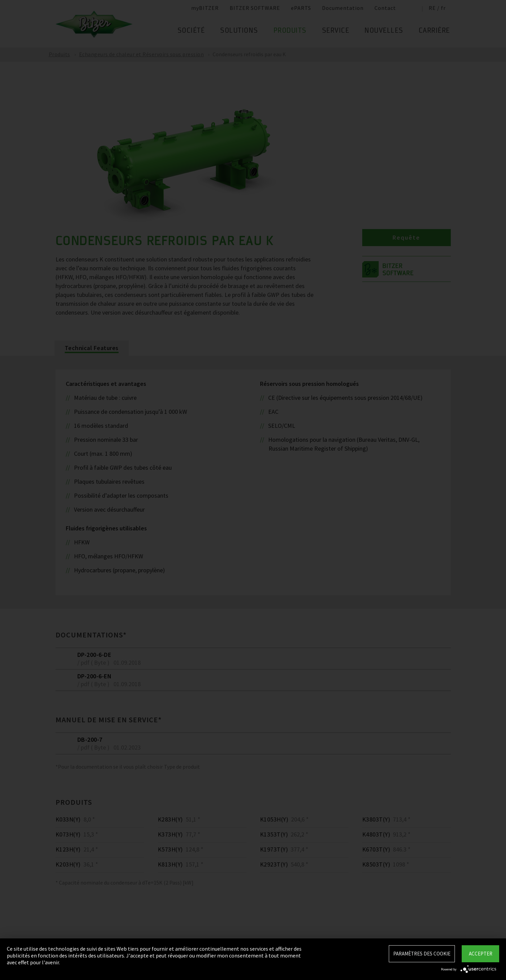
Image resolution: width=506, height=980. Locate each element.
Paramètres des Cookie (422, 954)
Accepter (481, 954)
